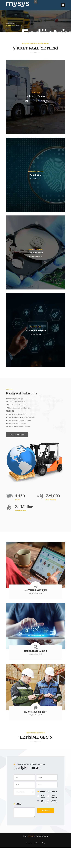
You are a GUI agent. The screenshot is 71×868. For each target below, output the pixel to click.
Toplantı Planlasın (54, 801)
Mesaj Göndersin (54, 796)
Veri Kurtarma (35, 253)
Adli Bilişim (36, 175)
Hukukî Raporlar (35, 179)
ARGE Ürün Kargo (36, 101)
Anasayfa (29, 843)
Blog (43, 843)
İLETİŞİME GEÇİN (17, 435)
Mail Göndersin (44, 801)
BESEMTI (31, 836)
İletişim (37, 843)
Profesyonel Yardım (35, 257)
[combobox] (24, 792)
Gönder (46, 810)
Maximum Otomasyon (35, 651)
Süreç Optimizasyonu (35, 330)
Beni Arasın (43, 796)
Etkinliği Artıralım (36, 334)
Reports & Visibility (35, 712)
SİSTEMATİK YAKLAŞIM (35, 590)
